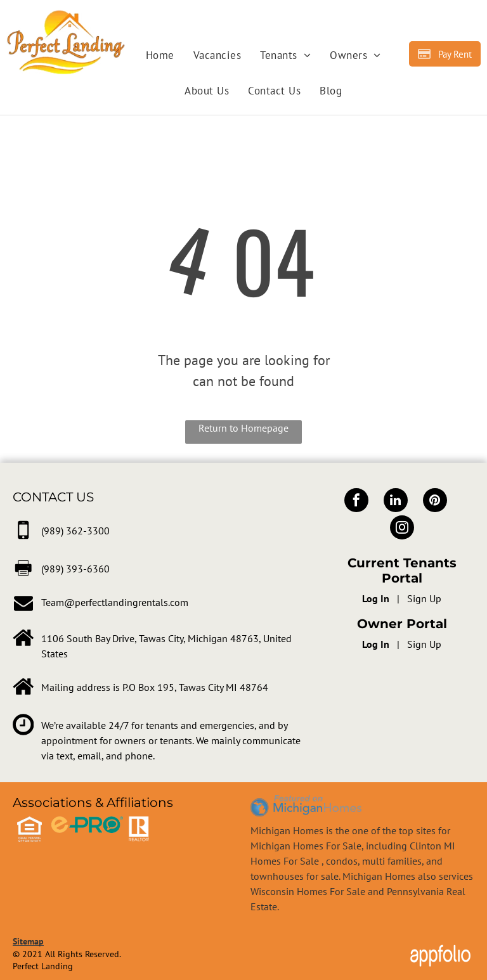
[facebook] (356, 502)
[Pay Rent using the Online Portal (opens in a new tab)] (445, 54)
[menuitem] (160, 56)
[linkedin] (396, 502)
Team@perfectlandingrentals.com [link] (115, 602)
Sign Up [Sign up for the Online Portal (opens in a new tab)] (424, 598)
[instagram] (402, 529)
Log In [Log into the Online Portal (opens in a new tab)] (376, 598)
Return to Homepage (243, 428)
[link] (75, 531)
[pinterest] (435, 502)
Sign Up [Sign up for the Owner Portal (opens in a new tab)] (424, 644)
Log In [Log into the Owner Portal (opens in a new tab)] (376, 644)
